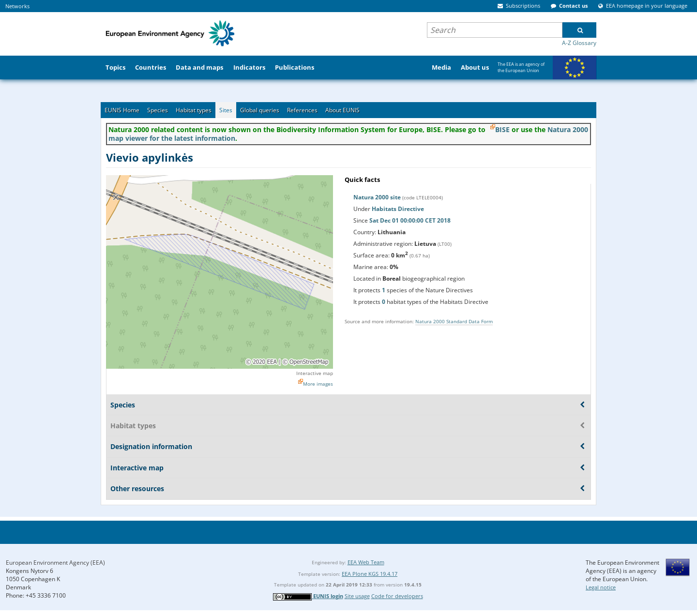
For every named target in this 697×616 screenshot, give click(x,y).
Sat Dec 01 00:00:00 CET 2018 (410, 220)
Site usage (357, 596)
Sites (226, 110)
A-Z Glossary (579, 43)
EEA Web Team (366, 562)
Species (158, 110)
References (302, 110)
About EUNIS (342, 110)
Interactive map (315, 373)
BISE (502, 129)
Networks (17, 6)
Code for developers (397, 596)
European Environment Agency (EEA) (55, 563)
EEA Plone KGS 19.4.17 (370, 574)
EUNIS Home (122, 110)
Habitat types (194, 110)
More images (318, 384)
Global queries (260, 110)
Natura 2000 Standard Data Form (454, 321)
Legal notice (601, 587)
